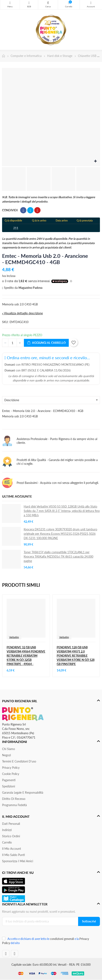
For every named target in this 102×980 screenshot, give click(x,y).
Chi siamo (9, 749)
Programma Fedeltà (14, 805)
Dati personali (11, 824)
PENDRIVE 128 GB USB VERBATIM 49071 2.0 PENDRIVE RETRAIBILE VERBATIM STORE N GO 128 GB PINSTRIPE (76, 656)
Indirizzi (7, 830)
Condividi (23, 210)
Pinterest (37, 210)
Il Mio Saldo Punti (14, 855)
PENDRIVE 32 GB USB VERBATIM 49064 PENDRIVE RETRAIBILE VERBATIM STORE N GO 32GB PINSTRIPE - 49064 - (26, 656)
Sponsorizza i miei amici (18, 861)
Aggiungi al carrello (46, 343)
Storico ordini (11, 836)
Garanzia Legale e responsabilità (23, 792)
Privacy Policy (11, 768)
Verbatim (14, 637)
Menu (10, 3)
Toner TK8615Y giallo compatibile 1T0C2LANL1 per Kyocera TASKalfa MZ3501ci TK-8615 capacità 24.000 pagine (58, 556)
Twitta (30, 210)
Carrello (7, 842)
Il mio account (12, 849)
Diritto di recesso (14, 799)
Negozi (6, 755)
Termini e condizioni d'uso (19, 761)
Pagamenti (9, 780)
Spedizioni (9, 786)
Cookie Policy (11, 774)
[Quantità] (12, 343)
